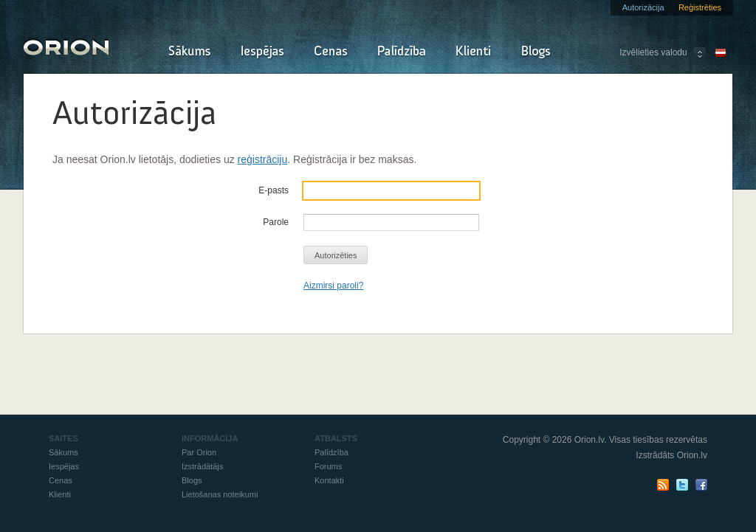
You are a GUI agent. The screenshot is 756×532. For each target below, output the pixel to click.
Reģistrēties (700, 7)
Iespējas (262, 52)
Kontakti (329, 480)
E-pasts (274, 190)
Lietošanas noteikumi (220, 494)
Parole (276, 222)
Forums (328, 466)
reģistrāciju (263, 159)
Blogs (536, 52)
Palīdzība (402, 52)
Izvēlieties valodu (653, 52)
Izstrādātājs (202, 466)
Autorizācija (643, 7)
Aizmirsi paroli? (333, 286)
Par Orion (199, 452)
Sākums (189, 52)
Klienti (473, 52)
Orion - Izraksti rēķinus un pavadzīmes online (66, 46)
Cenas (331, 52)
